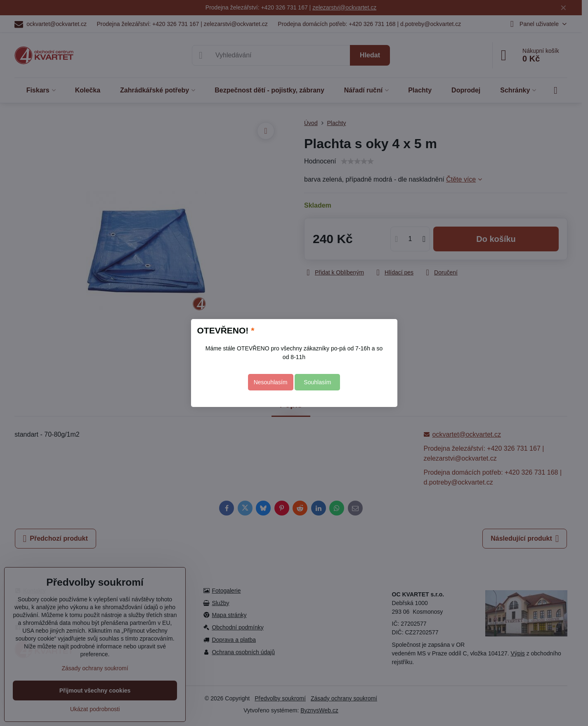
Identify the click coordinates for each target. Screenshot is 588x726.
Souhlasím (317, 382)
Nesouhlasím (271, 382)
